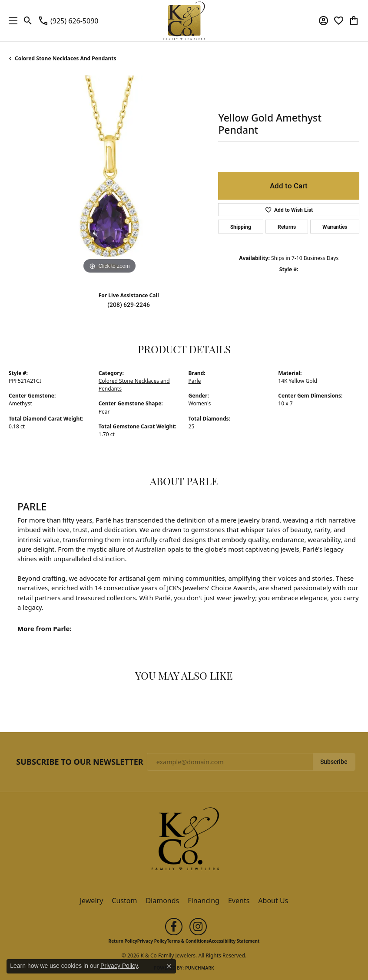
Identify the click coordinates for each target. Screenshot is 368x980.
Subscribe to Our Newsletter (80, 762)
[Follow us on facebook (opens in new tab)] (174, 927)
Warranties (335, 227)
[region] (109, 176)
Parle (195, 381)
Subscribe (334, 762)
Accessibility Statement (234, 941)
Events (239, 901)
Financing (204, 901)
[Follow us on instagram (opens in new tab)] (198, 927)
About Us (273, 901)
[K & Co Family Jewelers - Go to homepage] (184, 841)
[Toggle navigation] (11, 21)
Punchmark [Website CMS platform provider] (200, 968)
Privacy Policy (152, 941)
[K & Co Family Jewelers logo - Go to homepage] (184, 21)
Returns (287, 227)
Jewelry (92, 901)
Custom (124, 901)
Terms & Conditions (188, 941)
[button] (28, 21)
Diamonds (162, 901)
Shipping (241, 227)
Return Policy (123, 941)
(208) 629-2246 (129, 305)
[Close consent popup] (169, 966)
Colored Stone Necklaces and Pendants (66, 58)
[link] (68, 21)
